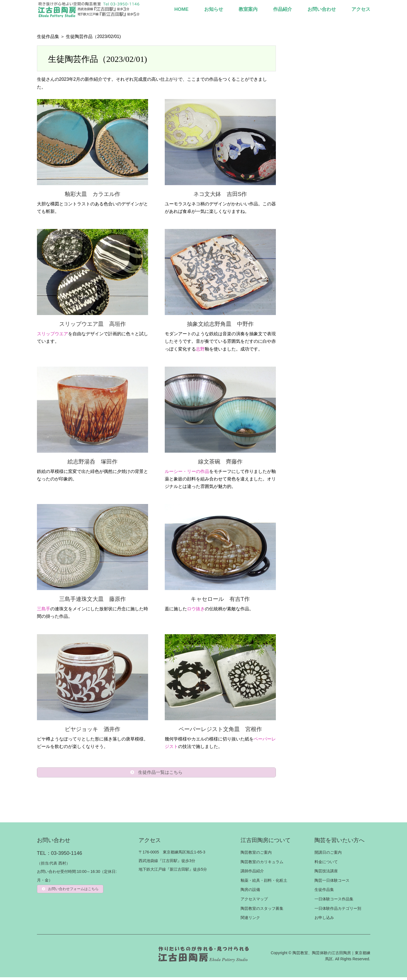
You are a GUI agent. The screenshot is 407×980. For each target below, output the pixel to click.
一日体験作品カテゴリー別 (338, 911)
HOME (182, 9)
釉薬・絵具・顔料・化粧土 (264, 883)
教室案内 (248, 9)
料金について (326, 865)
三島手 (44, 609)
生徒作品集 (48, 36)
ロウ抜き (196, 609)
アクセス (361, 9)
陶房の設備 (250, 892)
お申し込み (324, 920)
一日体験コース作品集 (334, 902)
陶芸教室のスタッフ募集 (262, 911)
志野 (200, 349)
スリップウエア (53, 334)
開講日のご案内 (328, 855)
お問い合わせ (322, 9)
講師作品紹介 (252, 874)
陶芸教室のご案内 (256, 855)
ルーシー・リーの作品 (187, 471)
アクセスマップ (254, 902)
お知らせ (214, 9)
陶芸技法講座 (326, 874)
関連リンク (250, 920)
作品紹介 (283, 9)
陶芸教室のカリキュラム (262, 865)
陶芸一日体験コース (332, 883)
